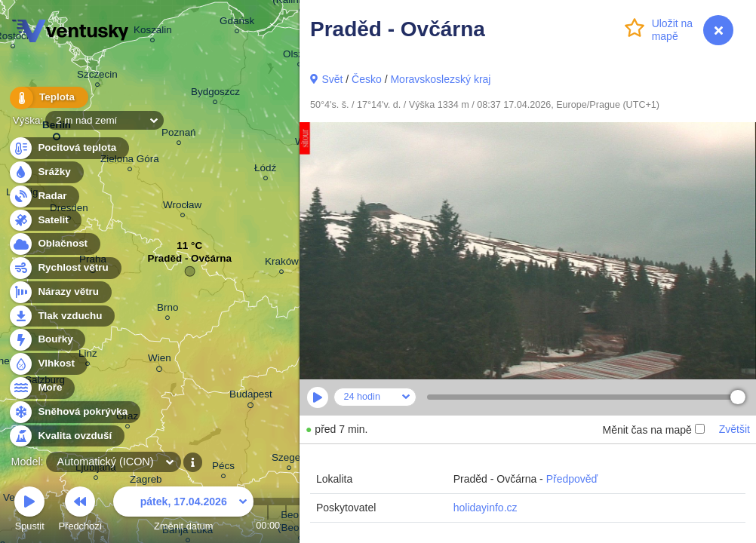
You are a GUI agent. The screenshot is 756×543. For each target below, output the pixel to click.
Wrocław (182, 207)
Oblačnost (54, 244)
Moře (41, 388)
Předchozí (81, 511)
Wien (160, 360)
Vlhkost (48, 364)
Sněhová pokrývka (74, 412)
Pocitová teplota (68, 148)
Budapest (251, 397)
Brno (167, 310)
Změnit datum (183, 511)
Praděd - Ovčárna (190, 262)
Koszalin (153, 32)
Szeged (289, 460)
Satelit (45, 221)
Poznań (179, 135)
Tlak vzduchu (61, 316)
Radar (44, 196)
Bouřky (47, 340)
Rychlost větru (65, 268)
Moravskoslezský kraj (440, 79)
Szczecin (97, 77)
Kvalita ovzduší (66, 436)
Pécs (223, 468)
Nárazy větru (60, 292)
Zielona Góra (130, 161)
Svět (332, 79)
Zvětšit (734, 429)
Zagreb (146, 482)
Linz (88, 356)
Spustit (29, 511)
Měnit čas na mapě (653, 430)
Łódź (265, 170)
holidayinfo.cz (486, 508)
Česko (367, 79)
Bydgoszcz (215, 94)
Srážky (46, 172)
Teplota (47, 98)
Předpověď (572, 479)
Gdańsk (237, 23)
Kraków (282, 264)
